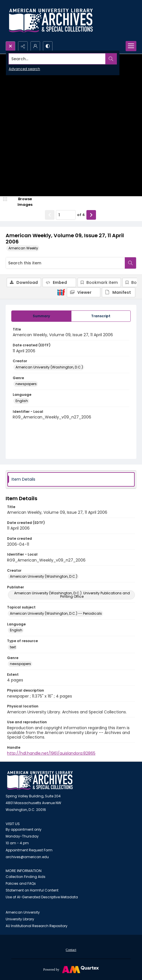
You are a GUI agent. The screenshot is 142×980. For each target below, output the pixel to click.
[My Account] (35, 46)
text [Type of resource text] (13, 647)
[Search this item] (65, 263)
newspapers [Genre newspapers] (26, 384)
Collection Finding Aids (26, 877)
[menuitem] (71, 949)
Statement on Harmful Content (32, 890)
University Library (20, 919)
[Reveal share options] (23, 46)
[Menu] (131, 46)
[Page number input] (66, 215)
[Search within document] (130, 263)
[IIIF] (61, 292)
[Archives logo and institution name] (51, 21)
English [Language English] (22, 401)
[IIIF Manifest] (119, 292)
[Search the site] (57, 59)
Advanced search (24, 69)
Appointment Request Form (29, 850)
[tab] (41, 316)
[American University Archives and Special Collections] (40, 781)
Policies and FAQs (21, 883)
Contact (71, 950)
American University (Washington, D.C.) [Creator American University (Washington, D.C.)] (49, 367)
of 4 (81, 215)
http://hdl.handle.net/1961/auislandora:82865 (51, 753)
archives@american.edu (27, 857)
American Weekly (23, 248)
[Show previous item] (50, 215)
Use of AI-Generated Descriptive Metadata (42, 897)
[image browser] (21, 202)
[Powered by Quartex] (71, 969)
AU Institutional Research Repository (37, 926)
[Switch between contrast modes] (48, 46)
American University (23, 912)
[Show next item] (91, 215)
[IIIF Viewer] (84, 292)
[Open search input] (10, 46)
